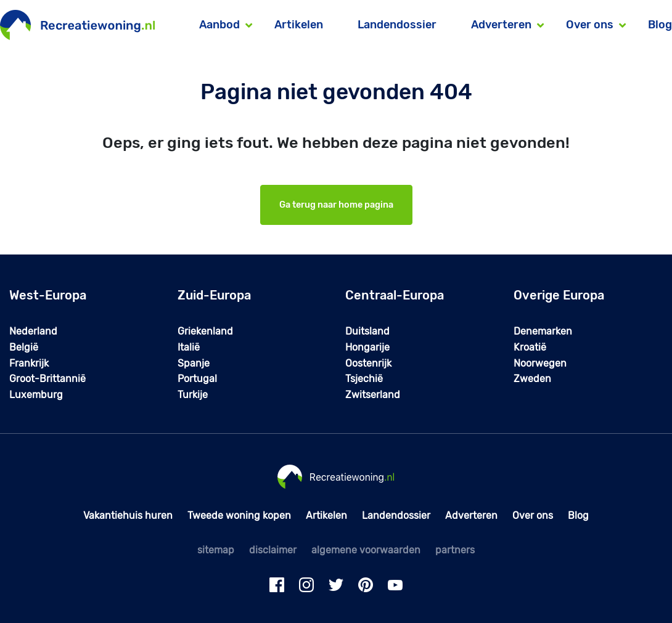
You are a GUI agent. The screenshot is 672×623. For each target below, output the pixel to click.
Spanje (194, 363)
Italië (189, 347)
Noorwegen (540, 363)
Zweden (532, 379)
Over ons (533, 515)
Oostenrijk (368, 363)
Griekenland (205, 331)
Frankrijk (29, 363)
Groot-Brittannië (47, 379)
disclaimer (273, 550)
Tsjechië (364, 379)
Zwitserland (373, 395)
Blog (660, 25)
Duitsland (367, 331)
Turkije (193, 395)
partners (455, 550)
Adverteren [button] (501, 25)
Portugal (197, 379)
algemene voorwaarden (366, 550)
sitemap (216, 550)
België (24, 347)
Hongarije (367, 347)
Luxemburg (36, 395)
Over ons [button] (590, 25)
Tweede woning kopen (239, 515)
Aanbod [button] (219, 25)
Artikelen (299, 25)
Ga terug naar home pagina (336, 205)
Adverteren (471, 515)
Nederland (33, 331)
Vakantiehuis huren (128, 515)
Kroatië (530, 347)
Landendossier (397, 25)
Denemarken (543, 331)
